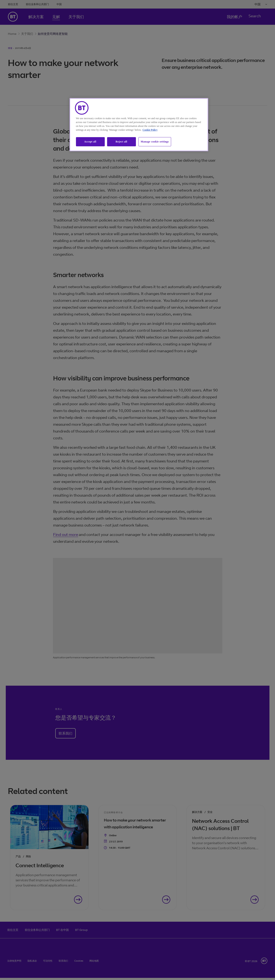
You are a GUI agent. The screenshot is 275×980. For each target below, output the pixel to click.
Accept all (90, 142)
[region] (139, 125)
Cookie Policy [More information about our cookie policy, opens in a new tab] (150, 130)
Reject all (121, 142)
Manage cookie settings (155, 142)
